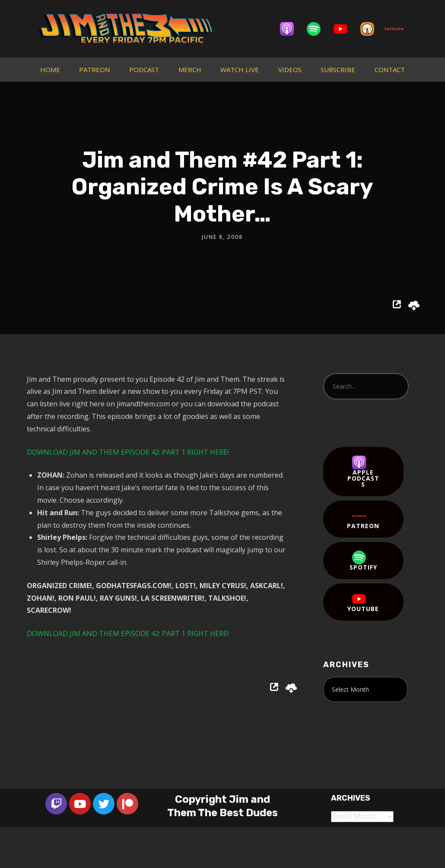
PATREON (94, 70)
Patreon (363, 520)
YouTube (363, 602)
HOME (50, 70)
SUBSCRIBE (338, 70)
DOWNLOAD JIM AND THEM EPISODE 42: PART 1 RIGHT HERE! (128, 452)
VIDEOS (290, 70)
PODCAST (144, 70)
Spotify (363, 561)
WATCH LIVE (240, 70)
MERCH (190, 70)
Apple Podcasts (363, 472)
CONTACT (390, 70)
